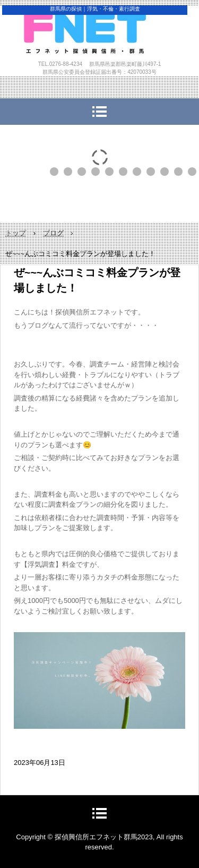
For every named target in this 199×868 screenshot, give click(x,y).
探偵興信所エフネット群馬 (100, 42)
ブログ (53, 233)
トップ (16, 233)
